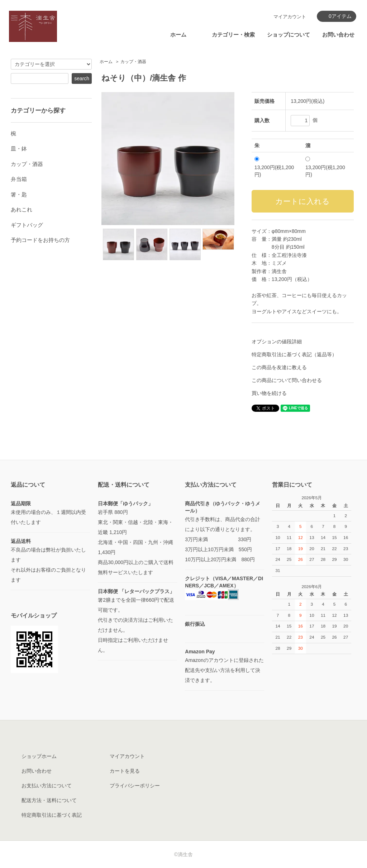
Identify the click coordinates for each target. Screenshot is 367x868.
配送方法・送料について (49, 800)
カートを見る (125, 771)
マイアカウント (290, 17)
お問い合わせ (338, 35)
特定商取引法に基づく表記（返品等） (294, 354)
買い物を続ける (269, 393)
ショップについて (289, 35)
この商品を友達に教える (279, 367)
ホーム (178, 35)
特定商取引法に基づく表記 (52, 815)
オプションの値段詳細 (277, 342)
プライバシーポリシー (135, 786)
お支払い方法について (47, 786)
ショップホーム (39, 756)
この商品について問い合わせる (287, 380)
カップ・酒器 (133, 62)
